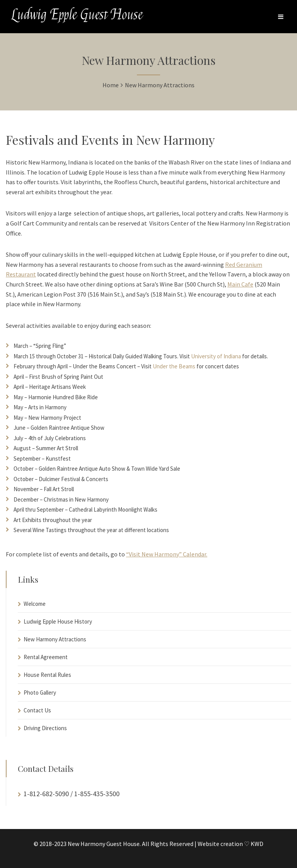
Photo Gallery (40, 693)
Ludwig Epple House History (58, 621)
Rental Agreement (46, 657)
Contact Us (37, 710)
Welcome (35, 604)
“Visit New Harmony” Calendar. (167, 554)
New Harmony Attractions (55, 639)
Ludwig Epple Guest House (77, 15)
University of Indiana (216, 356)
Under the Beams (174, 366)
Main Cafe (240, 284)
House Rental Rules (47, 675)
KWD (257, 844)
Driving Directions (45, 728)
